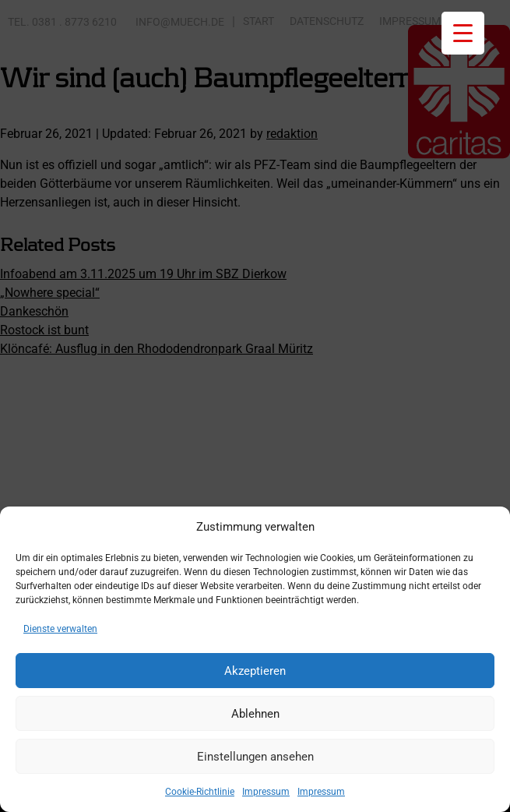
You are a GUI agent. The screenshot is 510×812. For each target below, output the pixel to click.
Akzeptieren (255, 671)
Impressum (266, 792)
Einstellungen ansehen (255, 757)
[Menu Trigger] (463, 33)
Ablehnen (255, 714)
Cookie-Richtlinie (200, 792)
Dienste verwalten (60, 629)
